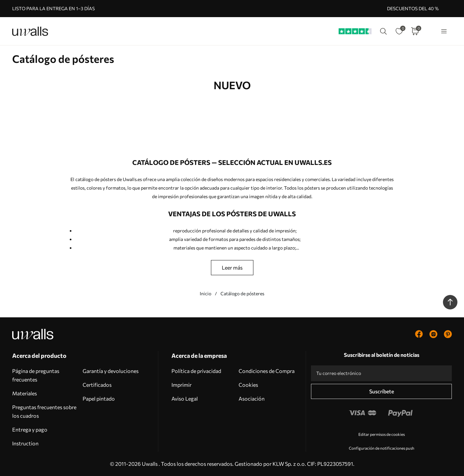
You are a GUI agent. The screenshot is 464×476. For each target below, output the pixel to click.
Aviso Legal (185, 398)
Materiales (25, 393)
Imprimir (181, 385)
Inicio (206, 293)
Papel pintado (99, 398)
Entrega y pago (30, 429)
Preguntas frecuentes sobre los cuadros (44, 411)
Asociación (252, 398)
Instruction (25, 443)
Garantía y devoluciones (111, 371)
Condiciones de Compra (267, 371)
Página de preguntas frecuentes (36, 375)
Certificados (97, 385)
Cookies (248, 385)
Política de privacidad (196, 371)
